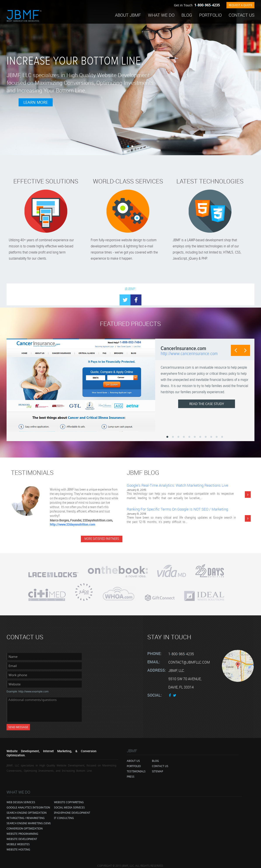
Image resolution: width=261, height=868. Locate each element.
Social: (155, 691)
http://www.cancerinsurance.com (189, 354)
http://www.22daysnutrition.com (72, 524)
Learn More (110, 108)
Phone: (154, 650)
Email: (154, 658)
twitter (175, 691)
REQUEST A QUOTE (240, 5)
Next (244, 351)
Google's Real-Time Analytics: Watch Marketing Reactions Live (177, 485)
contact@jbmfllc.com (189, 658)
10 (217, 437)
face (170, 691)
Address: (157, 666)
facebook (136, 300)
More (248, 495)
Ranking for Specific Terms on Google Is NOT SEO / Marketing (177, 509)
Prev (233, 351)
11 (222, 437)
